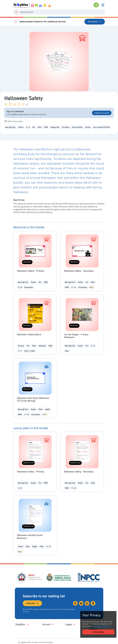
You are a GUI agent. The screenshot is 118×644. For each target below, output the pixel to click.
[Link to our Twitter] (75, 603)
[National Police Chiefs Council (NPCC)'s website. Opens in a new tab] (89, 577)
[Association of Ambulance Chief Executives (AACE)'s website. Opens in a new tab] (59, 577)
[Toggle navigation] (103, 5)
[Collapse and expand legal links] (74, 624)
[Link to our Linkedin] (81, 603)
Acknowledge (98, 632)
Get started (95, 22)
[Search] (62, 12)
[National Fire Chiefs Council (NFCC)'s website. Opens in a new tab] (30, 577)
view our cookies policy (101, 626)
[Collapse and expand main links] (28, 624)
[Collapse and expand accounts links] (53, 624)
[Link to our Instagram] (87, 603)
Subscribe (32, 603)
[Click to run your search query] (16, 12)
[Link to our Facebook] (93, 603)
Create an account (102, 113)
